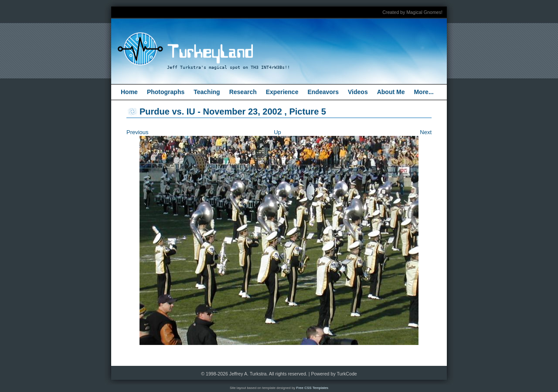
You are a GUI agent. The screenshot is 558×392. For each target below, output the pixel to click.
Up (277, 132)
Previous (138, 132)
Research (243, 92)
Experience (282, 92)
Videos (358, 92)
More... (424, 92)
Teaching (207, 92)
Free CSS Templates (313, 388)
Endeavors (323, 92)
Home (129, 92)
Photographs (166, 92)
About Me (391, 92)
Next (426, 132)
